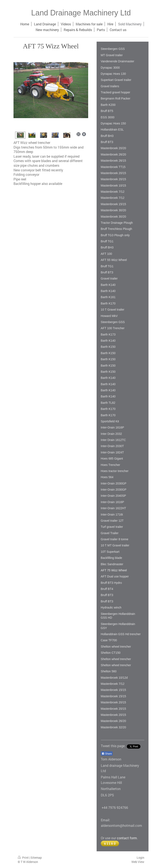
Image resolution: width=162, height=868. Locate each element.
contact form (127, 838)
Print (24, 858)
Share (107, 754)
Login (140, 858)
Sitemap (36, 858)
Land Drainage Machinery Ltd (81, 13)
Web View (138, 862)
